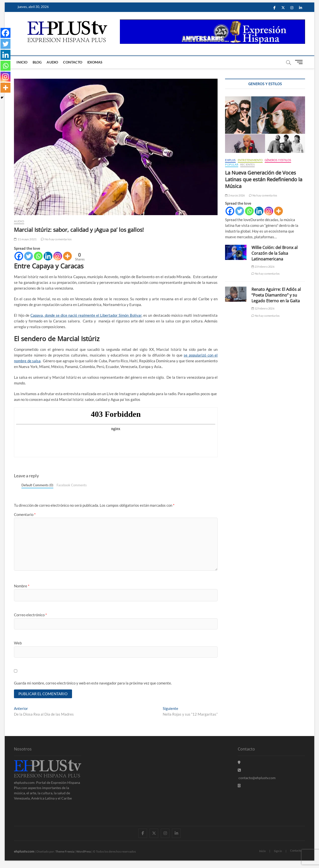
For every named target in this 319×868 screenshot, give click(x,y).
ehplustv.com (24, 851)
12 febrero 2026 (263, 308)
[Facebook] (19, 256)
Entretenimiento (250, 160)
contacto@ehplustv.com (257, 778)
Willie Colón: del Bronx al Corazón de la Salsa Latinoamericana (275, 253)
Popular (232, 164)
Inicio (22, 62)
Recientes (247, 164)
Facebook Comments (72, 485)
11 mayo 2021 (25, 239)
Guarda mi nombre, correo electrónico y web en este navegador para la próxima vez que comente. (93, 683)
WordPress (84, 851)
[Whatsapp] (38, 256)
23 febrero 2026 (263, 267)
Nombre (22, 586)
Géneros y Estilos (278, 160)
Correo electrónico (30, 615)
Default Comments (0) (37, 485)
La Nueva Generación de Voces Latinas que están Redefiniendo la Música (264, 179)
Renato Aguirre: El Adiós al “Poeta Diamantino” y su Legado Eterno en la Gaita (276, 295)
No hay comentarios (56, 239)
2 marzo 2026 (235, 195)
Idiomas (95, 62)
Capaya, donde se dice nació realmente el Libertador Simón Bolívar (86, 315)
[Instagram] (58, 256)
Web (18, 643)
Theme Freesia (65, 851)
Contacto (73, 62)
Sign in (278, 851)
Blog (37, 62)
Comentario (25, 514)
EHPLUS (230, 160)
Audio (52, 62)
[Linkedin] (48, 256)
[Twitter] (29, 256)
